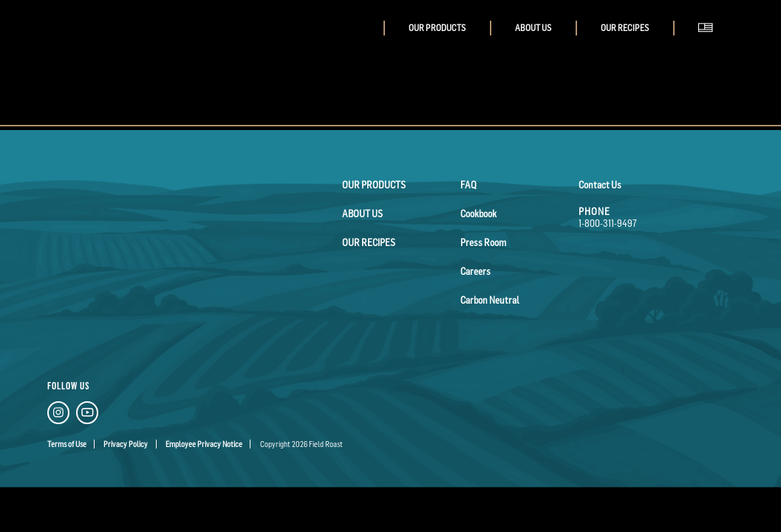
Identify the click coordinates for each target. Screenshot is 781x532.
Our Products (437, 28)
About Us (533, 28)
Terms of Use (67, 444)
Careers (475, 271)
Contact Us (600, 185)
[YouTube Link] (87, 415)
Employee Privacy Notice (204, 444)
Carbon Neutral (490, 300)
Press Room (483, 242)
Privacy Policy (126, 444)
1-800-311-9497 (608, 223)
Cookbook (478, 214)
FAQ (468, 185)
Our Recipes (625, 28)
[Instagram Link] (58, 415)
